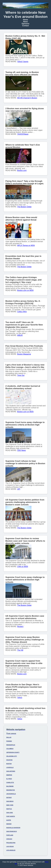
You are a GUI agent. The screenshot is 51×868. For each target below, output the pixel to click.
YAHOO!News (23, 134)
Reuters (20, 627)
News (26, 22)
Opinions (25, 24)
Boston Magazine (24, 354)
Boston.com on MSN (25, 290)
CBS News (21, 450)
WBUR (20, 335)
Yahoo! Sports (23, 62)
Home (25, 20)
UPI (19, 489)
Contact (26, 26)
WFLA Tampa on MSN (26, 245)
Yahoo (20, 698)
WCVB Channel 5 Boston (27, 98)
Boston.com (22, 170)
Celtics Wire (22, 312)
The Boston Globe (24, 207)
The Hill (20, 650)
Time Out (21, 375)
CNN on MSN (23, 567)
